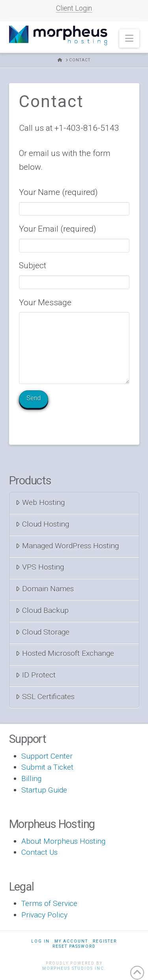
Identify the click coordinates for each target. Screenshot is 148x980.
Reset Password (74, 946)
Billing (31, 779)
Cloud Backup (42, 610)
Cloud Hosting (42, 524)
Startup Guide (44, 790)
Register (105, 941)
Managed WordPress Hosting (67, 546)
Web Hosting (40, 502)
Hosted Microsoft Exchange (65, 653)
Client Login (74, 8)
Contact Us (39, 852)
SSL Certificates (45, 697)
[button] (129, 38)
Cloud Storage (43, 632)
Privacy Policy (44, 915)
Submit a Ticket (47, 767)
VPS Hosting (40, 567)
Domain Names (45, 589)
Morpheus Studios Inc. (74, 968)
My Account (71, 941)
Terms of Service (49, 903)
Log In (40, 941)
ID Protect (36, 675)
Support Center (47, 756)
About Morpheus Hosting (63, 841)
